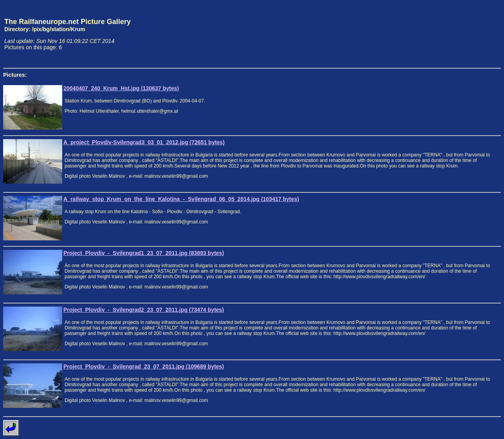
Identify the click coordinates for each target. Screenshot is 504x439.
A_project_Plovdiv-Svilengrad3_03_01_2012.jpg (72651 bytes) (144, 142)
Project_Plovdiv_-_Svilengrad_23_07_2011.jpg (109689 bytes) (144, 366)
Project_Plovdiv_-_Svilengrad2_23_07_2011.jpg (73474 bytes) (144, 310)
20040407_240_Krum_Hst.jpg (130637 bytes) (121, 88)
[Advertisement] (464, 34)
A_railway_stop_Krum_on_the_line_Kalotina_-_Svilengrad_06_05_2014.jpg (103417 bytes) (181, 199)
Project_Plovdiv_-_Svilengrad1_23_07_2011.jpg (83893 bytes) (144, 253)
